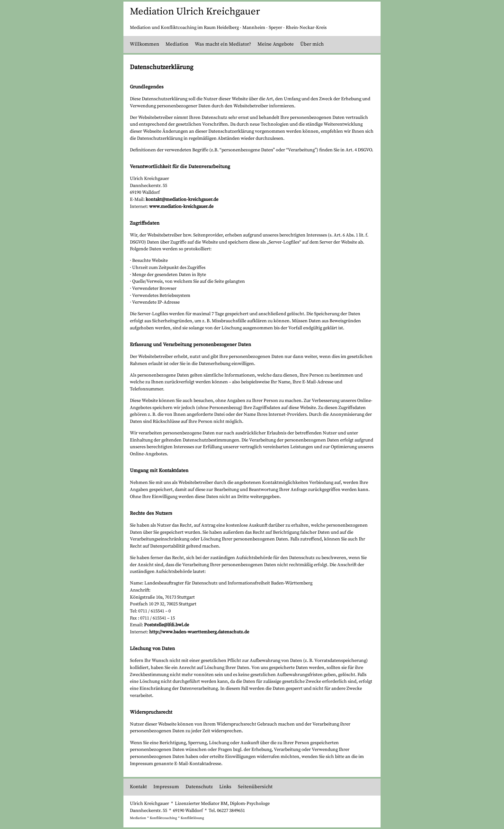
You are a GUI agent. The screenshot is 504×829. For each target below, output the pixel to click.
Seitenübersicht (255, 787)
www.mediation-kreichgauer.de (181, 207)
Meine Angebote (276, 44)
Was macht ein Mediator (222, 44)
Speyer (275, 28)
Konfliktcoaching (163, 818)
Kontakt (138, 787)
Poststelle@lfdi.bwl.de (166, 625)
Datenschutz (199, 787)
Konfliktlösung (192, 818)
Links (225, 787)
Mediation (177, 44)
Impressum (166, 787)
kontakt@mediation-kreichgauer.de (182, 200)
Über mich (312, 44)
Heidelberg (228, 28)
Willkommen (144, 44)
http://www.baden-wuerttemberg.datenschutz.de (199, 632)
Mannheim (254, 28)
